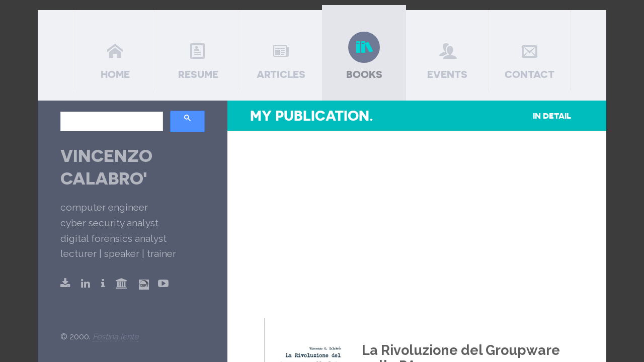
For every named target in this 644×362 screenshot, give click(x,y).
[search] (111, 122)
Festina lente (115, 337)
